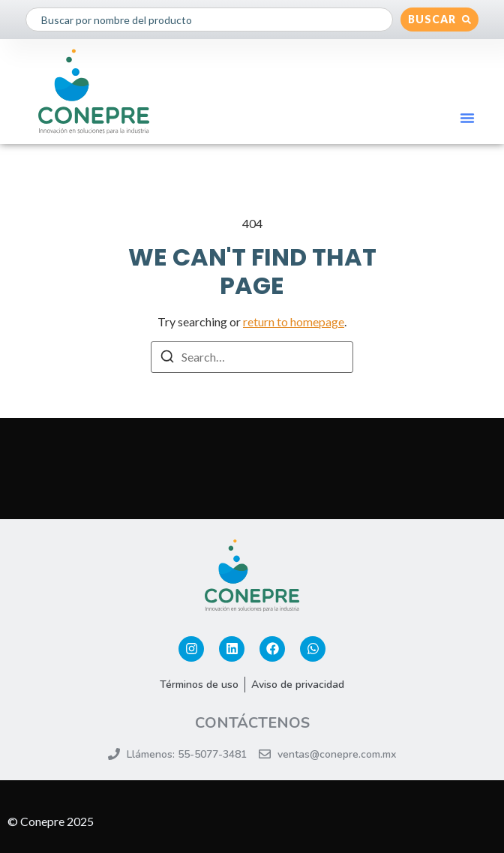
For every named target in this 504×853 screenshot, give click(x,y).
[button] (467, 118)
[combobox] (210, 20)
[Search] (167, 359)
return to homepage (294, 321)
